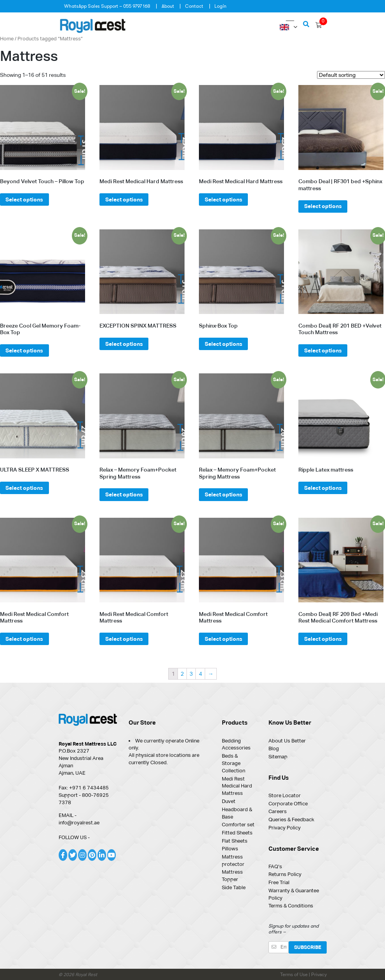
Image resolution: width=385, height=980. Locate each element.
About (168, 6)
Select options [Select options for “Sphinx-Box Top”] (224, 344)
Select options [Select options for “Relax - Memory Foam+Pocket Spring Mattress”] (124, 494)
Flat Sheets (235, 841)
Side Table (234, 887)
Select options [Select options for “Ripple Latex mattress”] (323, 488)
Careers (278, 811)
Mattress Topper (232, 876)
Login (220, 6)
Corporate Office (288, 804)
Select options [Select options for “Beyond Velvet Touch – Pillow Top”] (24, 199)
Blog (274, 748)
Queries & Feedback (291, 820)
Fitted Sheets (237, 833)
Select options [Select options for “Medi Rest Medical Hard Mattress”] (124, 199)
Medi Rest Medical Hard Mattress (237, 786)
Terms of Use (294, 975)
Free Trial (279, 882)
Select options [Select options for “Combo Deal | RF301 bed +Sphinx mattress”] (323, 206)
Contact (194, 6)
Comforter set (238, 825)
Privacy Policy (285, 828)
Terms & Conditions (291, 906)
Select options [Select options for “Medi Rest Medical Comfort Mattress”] (24, 639)
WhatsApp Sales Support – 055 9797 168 (107, 6)
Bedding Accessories (236, 744)
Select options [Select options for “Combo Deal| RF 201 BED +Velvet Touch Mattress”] (323, 350)
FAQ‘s (275, 866)
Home (7, 39)
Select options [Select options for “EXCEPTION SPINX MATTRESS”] (124, 344)
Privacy (319, 975)
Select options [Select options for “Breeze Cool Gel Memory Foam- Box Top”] (24, 350)
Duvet (229, 801)
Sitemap (278, 757)
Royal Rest (86, 975)
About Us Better (287, 741)
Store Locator (285, 795)
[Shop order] (351, 75)
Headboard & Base (237, 813)
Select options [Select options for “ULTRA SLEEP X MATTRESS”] (24, 488)
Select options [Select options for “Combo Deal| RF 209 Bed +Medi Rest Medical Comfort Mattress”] (323, 639)
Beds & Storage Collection (233, 763)
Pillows (230, 849)
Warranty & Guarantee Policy (294, 894)
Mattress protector (233, 860)
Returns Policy (285, 874)
